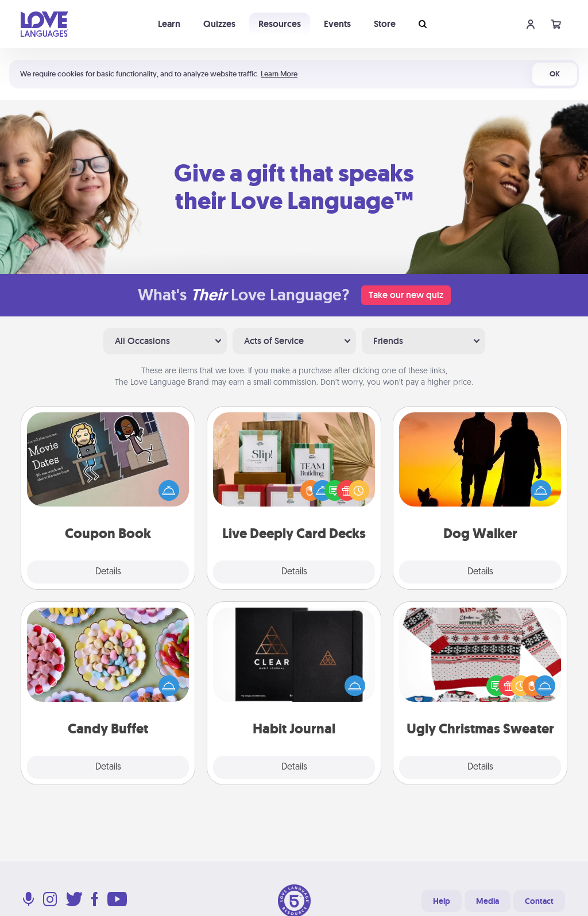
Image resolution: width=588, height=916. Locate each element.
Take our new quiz (406, 295)
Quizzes (219, 24)
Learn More (279, 74)
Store (385, 24)
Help (442, 901)
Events (337, 24)
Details (108, 572)
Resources (280, 24)
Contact (539, 901)
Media (488, 901)
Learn (169, 24)
